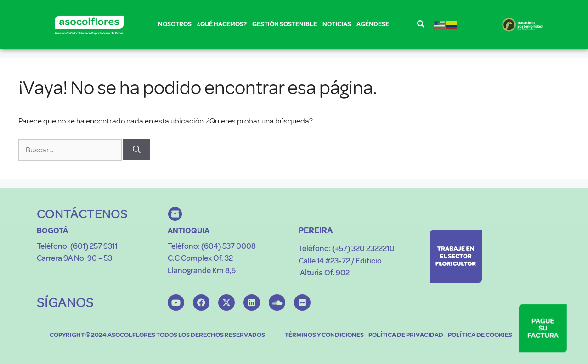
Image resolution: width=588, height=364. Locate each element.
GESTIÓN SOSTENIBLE (285, 26)
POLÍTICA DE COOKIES (480, 335)
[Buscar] (137, 150)
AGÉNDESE (373, 24)
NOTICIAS (337, 24)
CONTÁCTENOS (82, 214)
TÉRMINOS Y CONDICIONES (324, 335)
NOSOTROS (175, 26)
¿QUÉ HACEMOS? (222, 26)
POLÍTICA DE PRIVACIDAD (406, 335)
